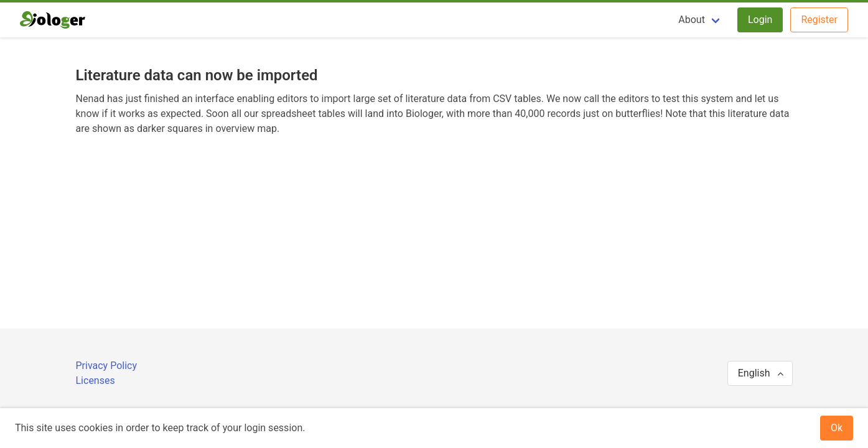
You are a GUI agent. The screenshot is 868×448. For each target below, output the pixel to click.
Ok (837, 428)
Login (760, 20)
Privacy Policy (107, 366)
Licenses (96, 380)
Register (819, 20)
